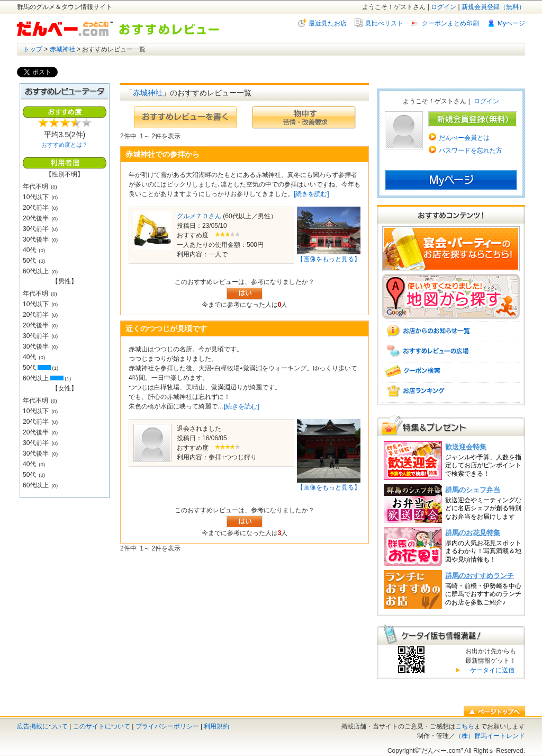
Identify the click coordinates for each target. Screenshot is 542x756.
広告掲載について (42, 726)
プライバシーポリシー (167, 726)
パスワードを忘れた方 (471, 150)
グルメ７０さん (199, 216)
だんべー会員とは (464, 138)
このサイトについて (102, 726)
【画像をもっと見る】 (329, 259)
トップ (33, 49)
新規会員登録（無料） (493, 7)
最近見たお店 (328, 23)
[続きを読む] (311, 194)
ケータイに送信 (491, 670)
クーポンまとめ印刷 (450, 23)
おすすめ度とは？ (65, 145)
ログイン (444, 7)
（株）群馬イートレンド (490, 736)
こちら (465, 726)
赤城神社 (62, 49)
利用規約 (216, 726)
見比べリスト (384, 23)
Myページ (511, 23)
